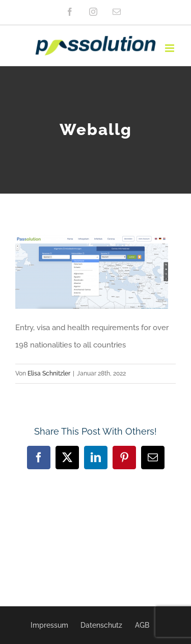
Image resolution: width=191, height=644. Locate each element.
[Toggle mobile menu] (170, 48)
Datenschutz (101, 625)
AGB (142, 625)
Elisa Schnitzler (49, 373)
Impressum (49, 625)
